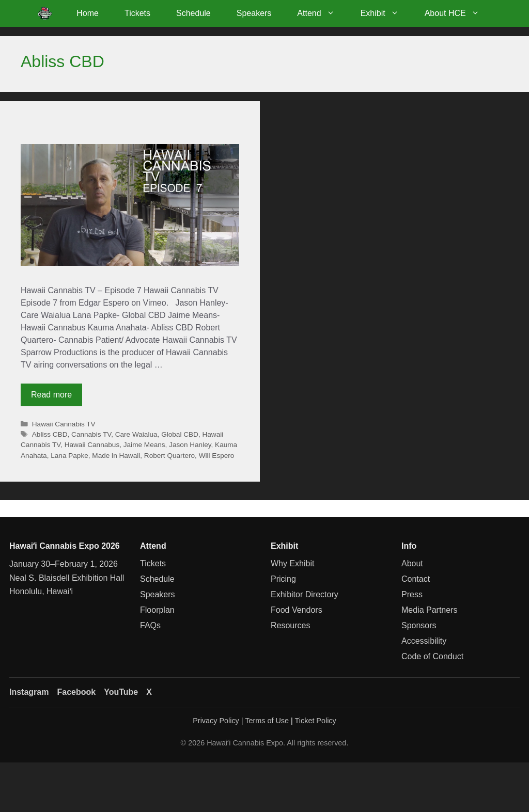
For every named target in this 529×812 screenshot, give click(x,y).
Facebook (76, 692)
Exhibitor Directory (305, 594)
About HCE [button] (458, 13)
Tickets (137, 13)
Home (88, 13)
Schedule (193, 13)
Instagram (29, 692)
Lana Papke (69, 456)
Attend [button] (322, 13)
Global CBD (180, 434)
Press (412, 594)
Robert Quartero (169, 456)
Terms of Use (267, 721)
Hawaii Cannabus (92, 445)
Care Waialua (136, 434)
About (412, 563)
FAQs (150, 625)
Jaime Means (144, 445)
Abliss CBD (50, 434)
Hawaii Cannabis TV (64, 424)
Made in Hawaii (116, 456)
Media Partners (430, 610)
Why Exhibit (292, 563)
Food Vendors (297, 610)
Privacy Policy (216, 721)
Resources (290, 625)
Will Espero (217, 456)
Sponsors (419, 625)
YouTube (121, 692)
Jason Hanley (190, 445)
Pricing (283, 579)
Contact (416, 579)
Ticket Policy (316, 721)
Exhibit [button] (386, 13)
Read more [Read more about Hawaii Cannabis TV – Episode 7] (51, 395)
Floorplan (157, 610)
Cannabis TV (91, 434)
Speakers (254, 13)
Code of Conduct (432, 656)
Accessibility (424, 641)
